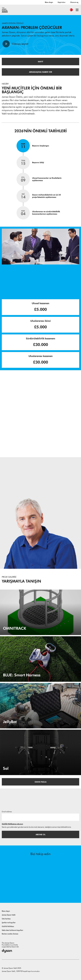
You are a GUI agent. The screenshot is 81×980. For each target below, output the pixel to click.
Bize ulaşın (49, 2)
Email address (7, 812)
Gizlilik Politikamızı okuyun (12, 824)
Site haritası (6, 919)
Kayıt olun (61, 2)
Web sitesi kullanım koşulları (12, 930)
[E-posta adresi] (40, 817)
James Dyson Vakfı (9, 915)
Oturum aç (74, 2)
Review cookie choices (10, 934)
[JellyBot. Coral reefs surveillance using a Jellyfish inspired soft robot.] (40, 706)
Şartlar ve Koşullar (9, 923)
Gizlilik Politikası (8, 926)
